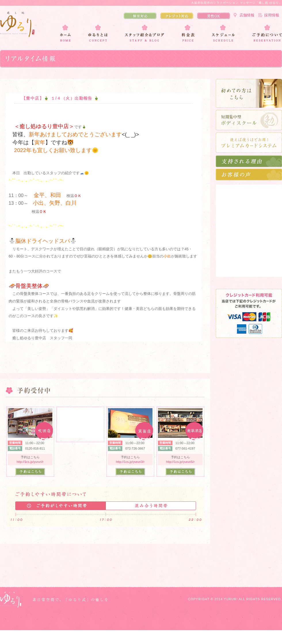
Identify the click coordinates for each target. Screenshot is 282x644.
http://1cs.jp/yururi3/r (130, 462)
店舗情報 (247, 15)
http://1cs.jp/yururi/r (30, 462)
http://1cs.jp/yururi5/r (180, 462)
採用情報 (272, 15)
